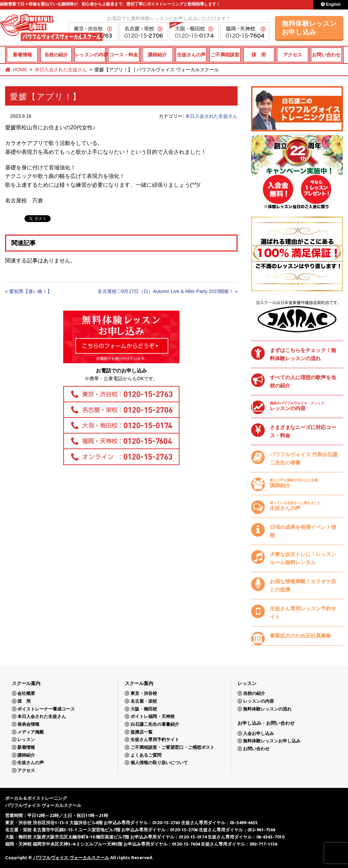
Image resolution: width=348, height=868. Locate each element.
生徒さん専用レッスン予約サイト (303, 613)
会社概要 (26, 693)
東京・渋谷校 (144, 693)
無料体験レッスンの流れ (267, 709)
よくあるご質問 (146, 755)
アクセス (293, 55)
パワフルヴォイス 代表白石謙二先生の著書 (304, 458)
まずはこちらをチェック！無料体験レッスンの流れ (303, 354)
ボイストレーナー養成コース (46, 709)
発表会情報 (28, 724)
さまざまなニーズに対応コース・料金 (303, 431)
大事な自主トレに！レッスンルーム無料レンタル (303, 558)
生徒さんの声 (191, 55)
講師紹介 (157, 55)
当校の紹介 (56, 55)
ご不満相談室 (225, 55)
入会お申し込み (258, 733)
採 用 (259, 55)
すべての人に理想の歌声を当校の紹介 (303, 381)
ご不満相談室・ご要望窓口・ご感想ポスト (172, 747)
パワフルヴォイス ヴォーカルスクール (71, 857)
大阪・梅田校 (144, 709)
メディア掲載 (31, 732)
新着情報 (22, 55)
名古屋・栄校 (144, 701)
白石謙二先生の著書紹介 (155, 724)
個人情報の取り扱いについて (159, 763)
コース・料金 (124, 55)
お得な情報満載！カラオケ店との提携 (303, 585)
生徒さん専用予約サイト (155, 740)
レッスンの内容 (90, 55)
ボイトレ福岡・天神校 (153, 716)
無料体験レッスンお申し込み (309, 28)
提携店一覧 (142, 732)
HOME (20, 70)
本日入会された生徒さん (61, 70)
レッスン (26, 740)
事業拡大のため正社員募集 (300, 636)
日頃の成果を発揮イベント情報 (303, 531)
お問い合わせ (326, 55)
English (331, 4)
